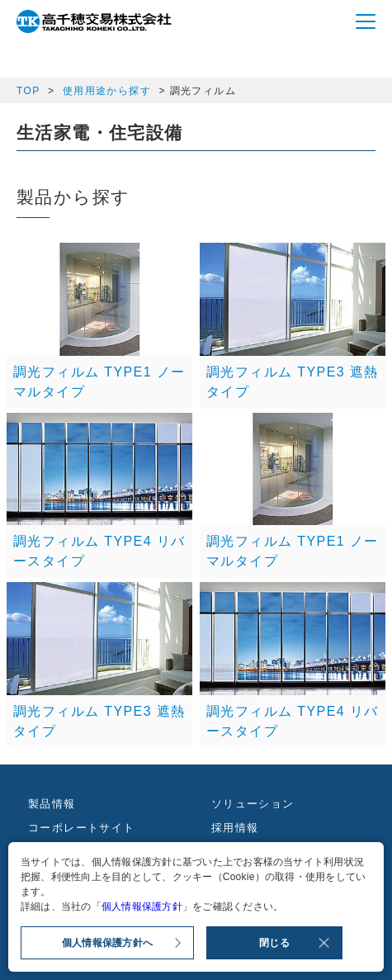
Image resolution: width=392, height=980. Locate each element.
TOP (28, 91)
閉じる (274, 943)
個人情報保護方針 (142, 907)
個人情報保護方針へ (107, 943)
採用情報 (235, 828)
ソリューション (253, 804)
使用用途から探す (107, 91)
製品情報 (52, 804)
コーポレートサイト (82, 828)
